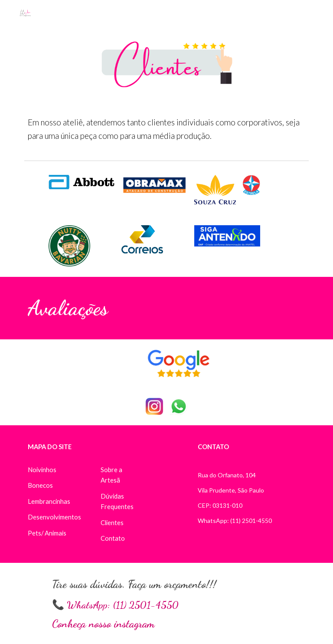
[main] (166, 129)
